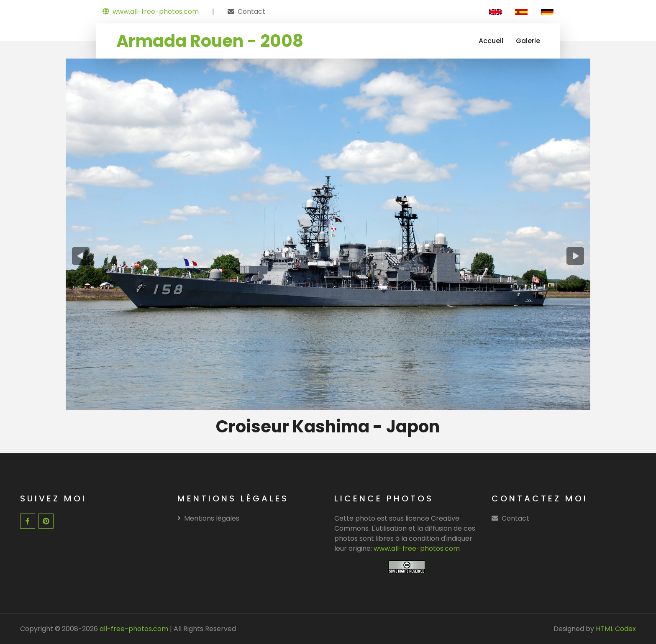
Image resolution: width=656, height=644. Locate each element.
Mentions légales (208, 518)
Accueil (491, 41)
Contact (251, 11)
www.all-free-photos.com (151, 11)
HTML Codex (616, 629)
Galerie (528, 41)
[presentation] (81, 256)
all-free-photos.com (133, 629)
